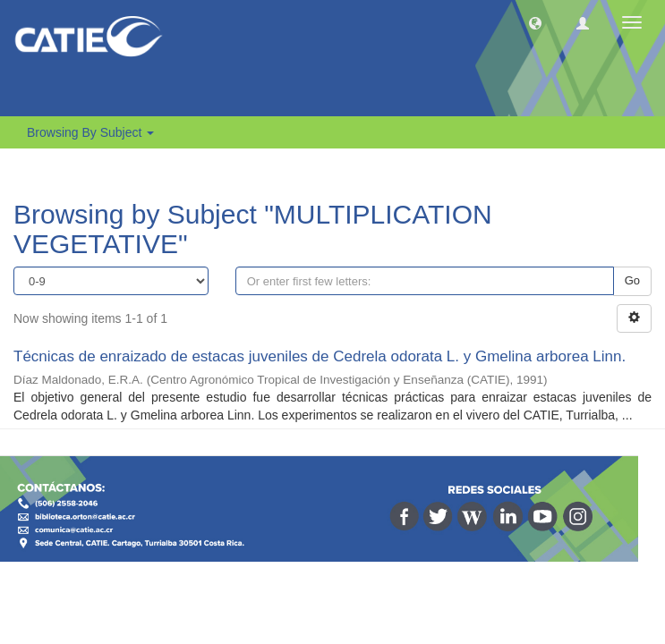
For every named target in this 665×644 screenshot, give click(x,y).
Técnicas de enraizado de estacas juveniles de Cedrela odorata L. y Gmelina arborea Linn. (320, 356)
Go (632, 280)
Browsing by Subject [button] (90, 132)
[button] (535, 22)
